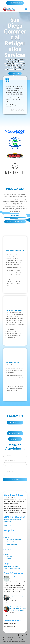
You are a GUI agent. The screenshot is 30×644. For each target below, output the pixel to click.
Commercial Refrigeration (13, 542)
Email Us (16, 439)
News (6, 552)
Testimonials (8, 549)
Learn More (15, 74)
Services (7, 538)
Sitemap (9, 642)
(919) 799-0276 (16, 423)
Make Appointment (15, 3)
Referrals (9, 556)
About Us (9, 535)
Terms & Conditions (16, 640)
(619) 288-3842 (16, 433)
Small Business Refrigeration (14, 539)
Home (6, 533)
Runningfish (22, 642)
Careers (9, 559)
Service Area (8, 547)
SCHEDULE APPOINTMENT (15, 222)
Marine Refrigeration (12, 544)
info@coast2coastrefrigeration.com (12, 520)
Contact (7, 554)
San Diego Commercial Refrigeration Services (15, 37)
